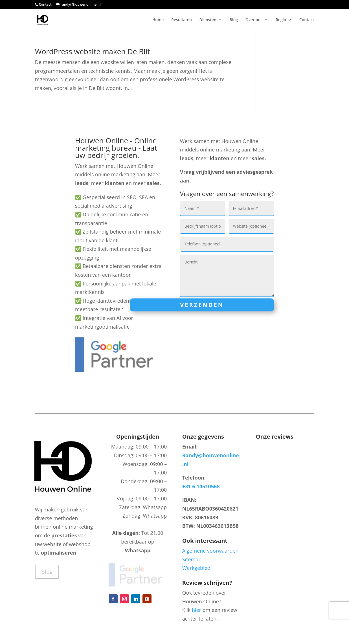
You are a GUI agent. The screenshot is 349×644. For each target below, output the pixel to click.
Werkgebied (196, 568)
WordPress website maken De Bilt (93, 51)
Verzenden (202, 305)
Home (158, 20)
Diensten (208, 20)
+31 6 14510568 (201, 486)
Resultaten (182, 20)
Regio (281, 20)
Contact (45, 4)
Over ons (254, 20)
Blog (234, 20)
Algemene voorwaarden (210, 551)
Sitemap (192, 559)
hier (197, 610)
